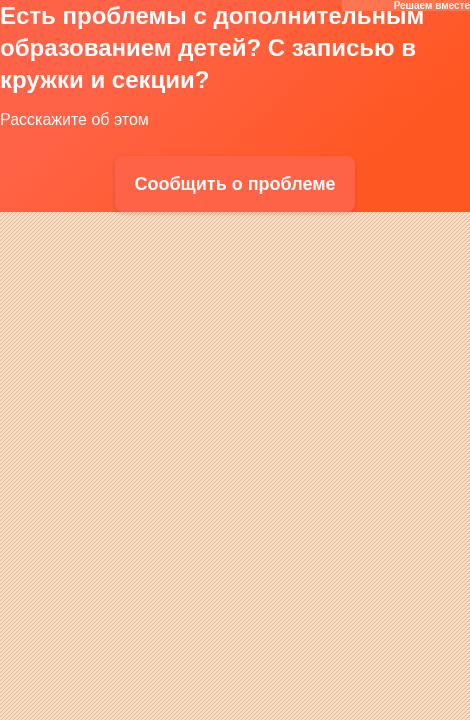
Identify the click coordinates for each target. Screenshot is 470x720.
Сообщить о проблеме (234, 184)
